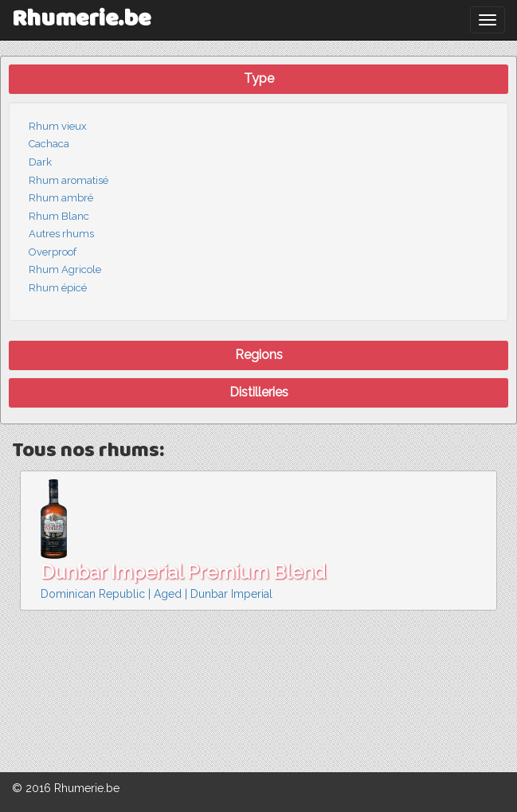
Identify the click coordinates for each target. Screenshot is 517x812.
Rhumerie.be (81, 20)
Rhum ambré (61, 198)
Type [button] (259, 78)
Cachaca (49, 144)
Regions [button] (259, 355)
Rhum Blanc (59, 216)
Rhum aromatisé (69, 180)
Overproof (53, 252)
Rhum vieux (58, 126)
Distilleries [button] (259, 392)
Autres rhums (61, 234)
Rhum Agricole (65, 269)
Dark (40, 162)
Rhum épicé (58, 288)
